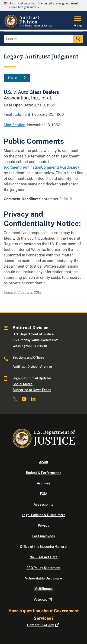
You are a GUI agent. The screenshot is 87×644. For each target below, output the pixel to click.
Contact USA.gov (43, 625)
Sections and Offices (28, 358)
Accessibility (44, 504)
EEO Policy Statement (43, 568)
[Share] (17, 78)
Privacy (44, 525)
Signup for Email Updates (32, 378)
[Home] (29, 27)
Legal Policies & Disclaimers (43, 515)
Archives (44, 483)
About (44, 462)
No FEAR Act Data (43, 557)
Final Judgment (17, 114)
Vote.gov (43, 600)
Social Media (23, 384)
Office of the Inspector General (44, 547)
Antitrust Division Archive (32, 367)
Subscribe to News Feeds (32, 390)
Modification (14, 125)
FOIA (44, 494)
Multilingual (43, 589)
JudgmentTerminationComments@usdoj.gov (41, 167)
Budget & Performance (44, 473)
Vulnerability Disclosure (43, 578)
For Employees (43, 536)
